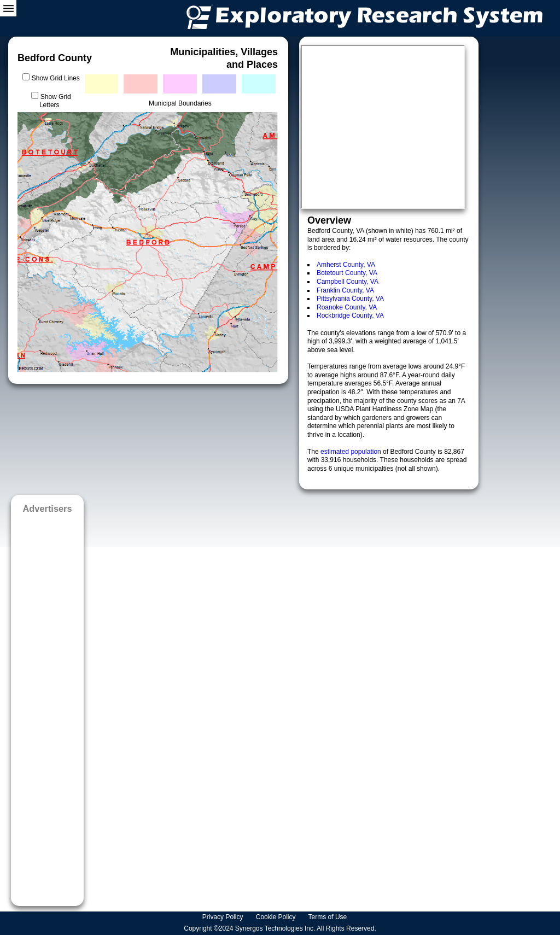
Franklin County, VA (345, 290)
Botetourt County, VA (347, 273)
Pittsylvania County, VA (350, 299)
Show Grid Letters (55, 101)
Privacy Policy (224, 917)
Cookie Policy (277, 917)
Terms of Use (329, 917)
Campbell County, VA (348, 282)
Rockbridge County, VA (350, 315)
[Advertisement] (47, 706)
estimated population (352, 452)
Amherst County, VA (346, 265)
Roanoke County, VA (347, 307)
